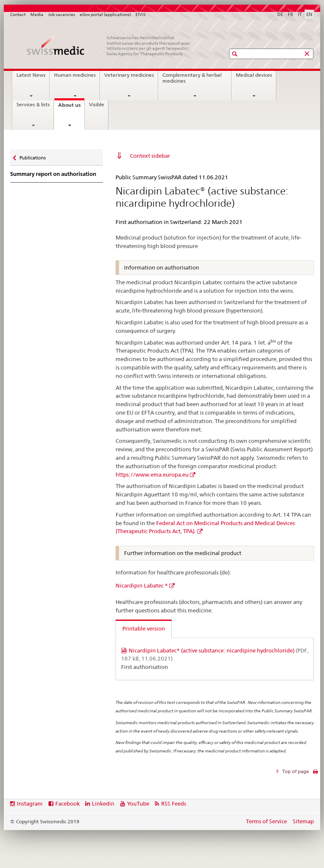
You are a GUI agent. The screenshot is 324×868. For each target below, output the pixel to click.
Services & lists (33, 105)
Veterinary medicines (129, 75)
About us (71, 107)
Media (37, 15)
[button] (236, 54)
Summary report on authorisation (53, 174)
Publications (32, 156)
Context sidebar (150, 156)
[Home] (109, 46)
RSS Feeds (174, 803)
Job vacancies (62, 15)
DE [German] (280, 14)
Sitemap (303, 821)
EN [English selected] (309, 14)
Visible (97, 105)
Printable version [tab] (144, 628)
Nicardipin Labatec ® (142, 585)
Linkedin (103, 803)
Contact (18, 15)
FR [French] (290, 14)
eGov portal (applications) (105, 15)
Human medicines (75, 75)
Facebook (67, 803)
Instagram (30, 803)
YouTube (138, 803)
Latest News (31, 75)
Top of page (295, 771)
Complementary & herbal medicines (192, 78)
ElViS (140, 15)
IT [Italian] (300, 14)
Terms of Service (266, 821)
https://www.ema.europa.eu (152, 474)
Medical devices (254, 75)
